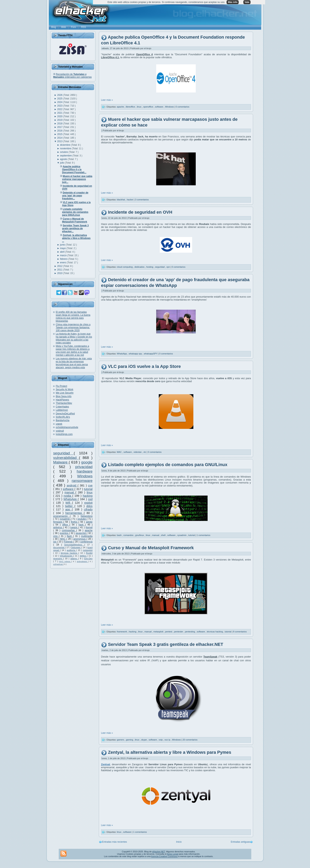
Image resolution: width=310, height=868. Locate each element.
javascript (81, 533)
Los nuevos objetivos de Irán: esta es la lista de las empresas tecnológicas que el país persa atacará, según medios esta (74, 363)
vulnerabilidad (66, 458)
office (66, 525)
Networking (87, 516)
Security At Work (64, 389)
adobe (89, 522)
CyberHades (62, 407)
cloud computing (125, 267)
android (72, 485)
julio (63, 163)
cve (90, 485)
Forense (69, 542)
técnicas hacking (69, 553)
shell (164, 535)
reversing (58, 559)
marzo (64, 255)
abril (63, 252)
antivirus (58, 527)
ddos (89, 506)
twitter (70, 506)
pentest (169, 632)
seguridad (63, 453)
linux (90, 492)
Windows (85, 476)
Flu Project (61, 386)
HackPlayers (62, 400)
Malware (61, 462)
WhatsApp (71, 499)
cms (56, 536)
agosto (64, 159)
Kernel (89, 527)
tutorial (88, 489)
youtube (82, 519)
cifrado (88, 509)
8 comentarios (240, 632)
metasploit (88, 550)
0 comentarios (182, 107)
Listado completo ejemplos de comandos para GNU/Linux (168, 465)
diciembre (66, 145)
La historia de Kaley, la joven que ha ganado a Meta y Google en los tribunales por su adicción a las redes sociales (74, 338)
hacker (130, 199)
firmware (58, 522)
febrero (64, 259)
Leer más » (107, 100)
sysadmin (65, 519)
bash (120, 535)
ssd (90, 499)
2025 (60, 99)
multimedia (87, 536)
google (87, 462)
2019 (60, 120)
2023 (60, 106)
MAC (63, 539)
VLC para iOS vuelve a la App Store (144, 366)
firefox (75, 522)
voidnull (60, 431)
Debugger (76, 547)
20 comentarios (190, 740)
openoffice (148, 107)
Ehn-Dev (88, 559)
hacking (88, 496)
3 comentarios (142, 199)
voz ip (168, 740)
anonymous (80, 539)
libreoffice (131, 107)
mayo (63, 248)
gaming (130, 740)
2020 (60, 116)
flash (70, 536)
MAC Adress (65, 561)
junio (63, 245)
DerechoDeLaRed (65, 414)
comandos (129, 535)
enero (63, 263)
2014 (60, 138)
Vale (247, 2)
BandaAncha (63, 420)
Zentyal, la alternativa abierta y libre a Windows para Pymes (170, 752)
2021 (60, 113)
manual (70, 492)
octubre (64, 152)
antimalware (82, 561)
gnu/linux (140, 535)
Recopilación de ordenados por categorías (72, 76)
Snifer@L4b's (63, 417)
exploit (88, 503)
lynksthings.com (64, 434)
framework (122, 632)
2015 (60, 134)
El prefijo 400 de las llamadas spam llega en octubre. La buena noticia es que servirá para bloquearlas (73, 316)
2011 (60, 270)
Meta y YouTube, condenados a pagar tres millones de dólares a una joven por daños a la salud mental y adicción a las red (73, 351)
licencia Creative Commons (164, 856)
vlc (145, 452)
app (69, 509)
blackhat (121, 199)
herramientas (75, 513)
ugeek (59, 424)
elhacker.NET (159, 852)
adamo (74, 559)
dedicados (140, 267)
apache (89, 530)
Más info (233, 2)
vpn (169, 267)
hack (82, 525)
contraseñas (69, 530)
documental (59, 547)
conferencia (86, 542)
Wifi (69, 503)
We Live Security (65, 393)
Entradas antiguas (240, 842)
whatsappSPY (151, 354)
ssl (55, 542)
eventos (64, 533)
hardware (85, 471)
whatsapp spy (136, 354)
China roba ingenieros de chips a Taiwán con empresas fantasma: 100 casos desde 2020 (73, 327)
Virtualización (67, 556)
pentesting (190, 632)
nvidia (68, 496)
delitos (83, 556)
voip (161, 740)
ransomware (82, 481)
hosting (150, 267)
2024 (60, 102)
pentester (179, 632)
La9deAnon (62, 410)
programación (61, 516)
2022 (60, 109)
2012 (60, 266)
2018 (60, 124)
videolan (138, 452)
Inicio (179, 842)
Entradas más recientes (114, 842)
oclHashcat (58, 564)
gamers (121, 740)
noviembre (66, 148)
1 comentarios (204, 535)
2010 (60, 273)
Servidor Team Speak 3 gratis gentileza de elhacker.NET (166, 644)
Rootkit (89, 553)
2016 (60, 131)
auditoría (71, 550)
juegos (74, 527)
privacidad (84, 467)
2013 (60, 141)
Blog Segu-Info (64, 396)
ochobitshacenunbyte (67, 427)
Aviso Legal (172, 854)
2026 (60, 95)
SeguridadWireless (74, 545)
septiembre (66, 156)
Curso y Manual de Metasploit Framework (151, 548)
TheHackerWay (64, 403)
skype (144, 740)
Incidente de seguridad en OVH (140, 212)
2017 (60, 127)
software (69, 489)
